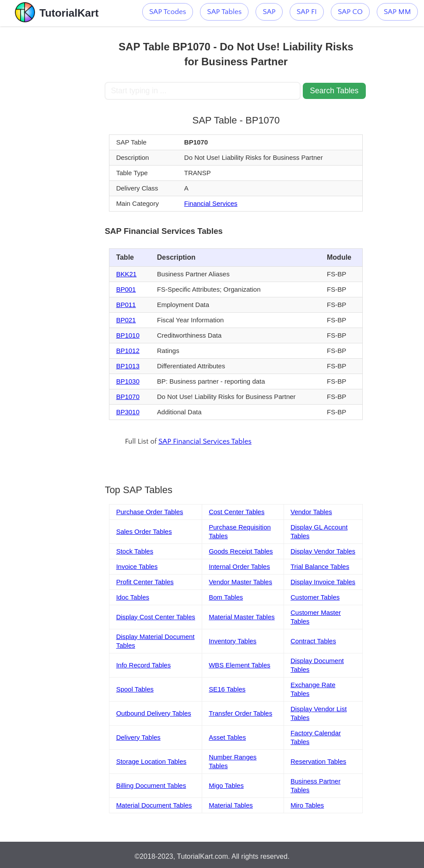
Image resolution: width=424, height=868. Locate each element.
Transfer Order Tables (240, 713)
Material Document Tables (154, 805)
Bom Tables (226, 597)
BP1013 (128, 366)
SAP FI (307, 12)
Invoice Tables (137, 566)
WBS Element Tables (240, 665)
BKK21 (126, 274)
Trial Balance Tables (320, 566)
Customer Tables (315, 597)
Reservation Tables (318, 761)
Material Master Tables (242, 617)
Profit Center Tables (145, 582)
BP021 (126, 320)
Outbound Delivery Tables (154, 713)
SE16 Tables (227, 689)
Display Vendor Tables (323, 551)
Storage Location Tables (151, 761)
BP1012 (128, 351)
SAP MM (397, 12)
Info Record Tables (143, 665)
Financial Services (211, 203)
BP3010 (128, 412)
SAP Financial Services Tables (205, 441)
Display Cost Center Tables (156, 617)
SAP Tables (224, 12)
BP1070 (128, 397)
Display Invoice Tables (323, 582)
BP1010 (128, 335)
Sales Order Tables (144, 531)
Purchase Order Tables (149, 512)
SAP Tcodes (168, 12)
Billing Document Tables (151, 785)
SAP (269, 12)
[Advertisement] (53, 158)
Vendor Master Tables (240, 582)
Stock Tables (135, 551)
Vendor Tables (311, 512)
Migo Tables (226, 785)
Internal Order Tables (239, 566)
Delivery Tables (138, 737)
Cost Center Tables (237, 512)
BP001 (126, 289)
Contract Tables (313, 641)
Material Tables (231, 805)
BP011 (126, 305)
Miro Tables (307, 805)
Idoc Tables (133, 597)
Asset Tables (227, 737)
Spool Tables (135, 689)
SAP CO (350, 12)
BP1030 (128, 381)
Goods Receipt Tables (241, 551)
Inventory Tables (233, 641)
